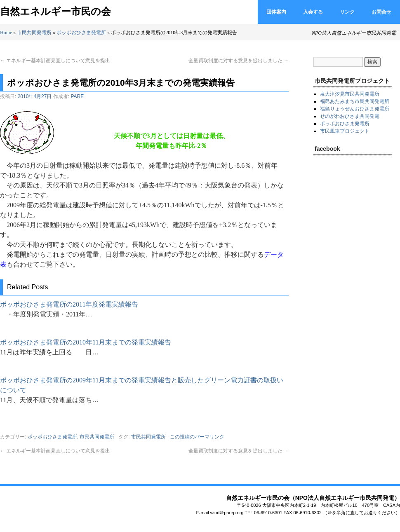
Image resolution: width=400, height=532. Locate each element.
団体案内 (276, 12)
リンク (347, 12)
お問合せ (381, 12)
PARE (77, 96)
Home (6, 33)
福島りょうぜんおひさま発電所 (355, 109)
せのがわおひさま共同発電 (350, 116)
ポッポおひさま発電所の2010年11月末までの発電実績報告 (86, 342)
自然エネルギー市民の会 (55, 11)
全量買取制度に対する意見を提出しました (239, 61)
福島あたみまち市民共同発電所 (355, 101)
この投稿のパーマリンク (197, 437)
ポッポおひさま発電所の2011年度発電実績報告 (69, 304)
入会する (313, 12)
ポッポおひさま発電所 (81, 33)
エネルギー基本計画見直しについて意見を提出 (55, 61)
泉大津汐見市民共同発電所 (350, 94)
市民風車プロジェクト (345, 131)
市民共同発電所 (34, 33)
